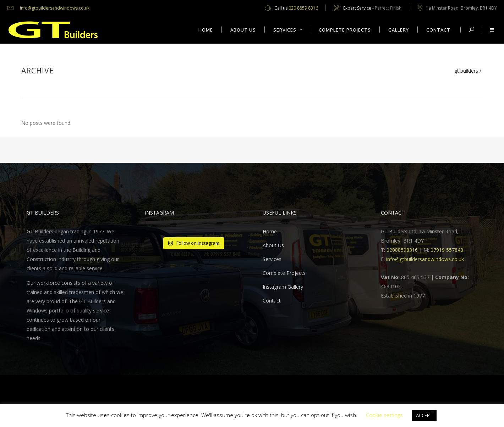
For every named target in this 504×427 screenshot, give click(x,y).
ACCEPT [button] (424, 415)
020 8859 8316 (303, 8)
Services (272, 259)
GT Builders (466, 71)
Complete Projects (284, 273)
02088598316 (402, 250)
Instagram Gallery (283, 287)
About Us (273, 245)
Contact (272, 301)
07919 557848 (447, 250)
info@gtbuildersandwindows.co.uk (55, 8)
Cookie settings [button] (384, 415)
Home (270, 231)
